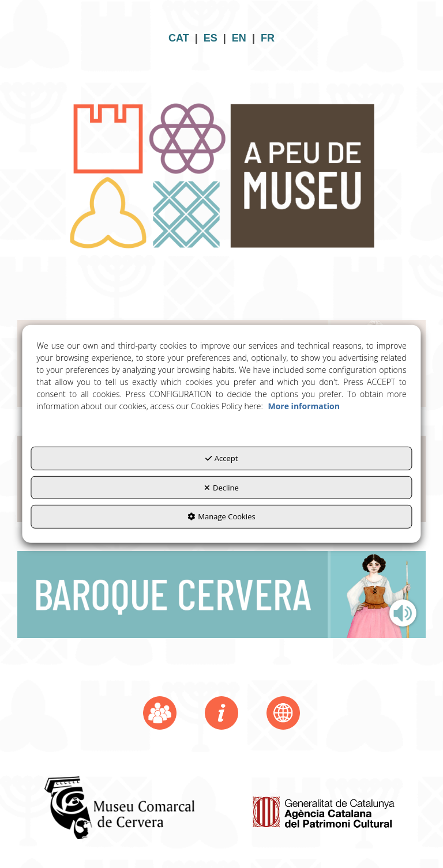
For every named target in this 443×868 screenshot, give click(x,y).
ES (211, 38)
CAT (179, 38)
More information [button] (303, 406)
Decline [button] (221, 488)
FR (268, 38)
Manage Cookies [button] (221, 516)
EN (239, 38)
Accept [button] (222, 458)
